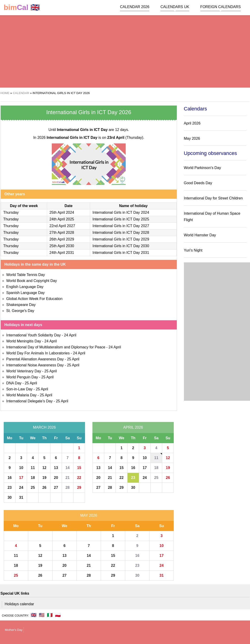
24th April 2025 (62, 219)
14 (67, 468)
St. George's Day (20, 311)
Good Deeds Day (198, 183)
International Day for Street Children (213, 198)
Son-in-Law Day (19, 389)
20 (56, 478)
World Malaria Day (21, 395)
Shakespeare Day (21, 305)
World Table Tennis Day (26, 275)
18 (33, 478)
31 (21, 497)
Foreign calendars (221, 7)
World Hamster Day (200, 235)
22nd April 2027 (62, 226)
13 (56, 468)
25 (33, 488)
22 (79, 478)
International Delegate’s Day (29, 401)
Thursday (11, 212)
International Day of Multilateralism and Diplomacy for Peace (56, 347)
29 (79, 488)
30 (10, 497)
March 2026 (44, 427)
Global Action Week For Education (34, 299)
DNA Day (14, 383)
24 (21, 488)
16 (10, 478)
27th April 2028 (62, 233)
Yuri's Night (193, 250)
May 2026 (89, 515)
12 (44, 468)
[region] (123, 51)
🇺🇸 (42, 615)
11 (33, 468)
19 (44, 478)
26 (44, 488)
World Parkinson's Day (203, 168)
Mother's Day (14, 630)
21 (67, 478)
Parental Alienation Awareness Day (35, 359)
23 (10, 488)
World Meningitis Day (24, 341)
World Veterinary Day (24, 371)
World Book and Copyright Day (32, 281)
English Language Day (25, 287)
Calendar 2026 (135, 7)
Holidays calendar (19, 604)
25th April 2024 (62, 212)
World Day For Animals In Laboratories (38, 353)
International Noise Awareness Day (35, 365)
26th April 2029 (62, 239)
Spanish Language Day (25, 293)
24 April (70, 335)
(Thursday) (125, 138)
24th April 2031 (62, 253)
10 (21, 468)
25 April (73, 359)
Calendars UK (175, 7)
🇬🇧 (22, 7)
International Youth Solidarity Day (34, 335)
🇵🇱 (58, 615)
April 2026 (133, 427)
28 (67, 488)
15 (79, 468)
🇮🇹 (50, 615)
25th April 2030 (62, 246)
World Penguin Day (22, 377)
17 (21, 478)
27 (56, 488)
